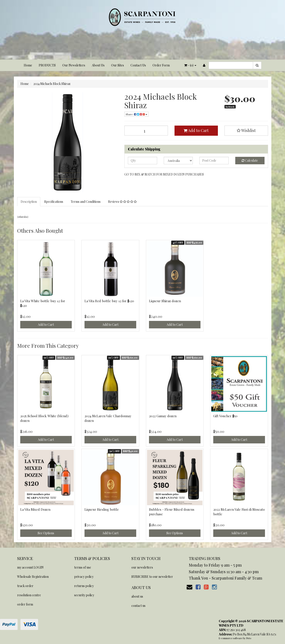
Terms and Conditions (86, 202)
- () (190, 65)
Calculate (250, 160)
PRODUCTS (47, 65)
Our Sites (118, 65)
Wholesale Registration (33, 577)
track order (25, 586)
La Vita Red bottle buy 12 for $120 (109, 301)
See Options (46, 533)
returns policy (84, 586)
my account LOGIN (30, 567)
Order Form (161, 65)
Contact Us (138, 65)
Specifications (54, 202)
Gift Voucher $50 (225, 416)
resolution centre (29, 595)
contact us (138, 606)
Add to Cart (196, 130)
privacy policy (84, 577)
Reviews (122, 202)
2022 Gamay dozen (163, 416)
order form (25, 604)
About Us (98, 65)
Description (29, 202)
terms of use (83, 567)
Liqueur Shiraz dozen (165, 301)
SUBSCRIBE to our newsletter (152, 577)
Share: (136, 114)
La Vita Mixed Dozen (35, 509)
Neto (249, 638)
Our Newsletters (74, 65)
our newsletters (142, 567)
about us (137, 596)
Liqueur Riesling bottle (102, 509)
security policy (84, 595)
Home (28, 65)
